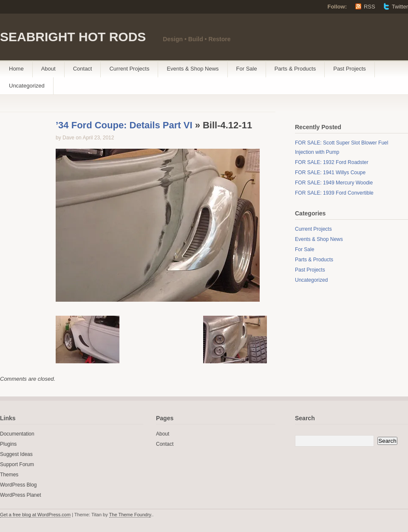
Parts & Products (295, 69)
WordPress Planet (21, 495)
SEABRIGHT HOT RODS (73, 37)
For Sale (247, 69)
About (48, 69)
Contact (83, 69)
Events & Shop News (193, 69)
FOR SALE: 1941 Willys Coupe (330, 173)
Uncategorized (27, 86)
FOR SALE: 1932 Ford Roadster (332, 162)
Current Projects (129, 69)
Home (16, 69)
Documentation (17, 434)
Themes (9, 475)
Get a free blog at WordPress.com (35, 515)
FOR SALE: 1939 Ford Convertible (334, 193)
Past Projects (350, 69)
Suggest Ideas (16, 454)
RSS (370, 7)
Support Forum (17, 464)
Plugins (8, 444)
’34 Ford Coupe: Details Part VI (124, 125)
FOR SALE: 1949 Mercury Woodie (334, 183)
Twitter (400, 7)
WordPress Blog (18, 485)
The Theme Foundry (130, 515)
